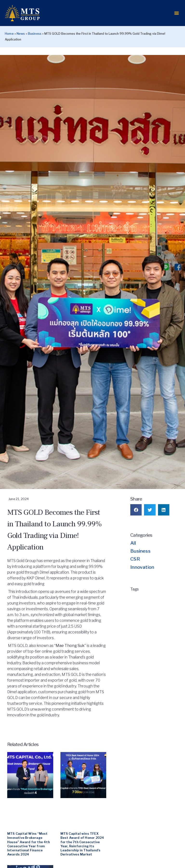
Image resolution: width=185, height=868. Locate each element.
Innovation (142, 579)
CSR (135, 571)
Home (9, 46)
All (133, 556)
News (21, 46)
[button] (177, 19)
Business (35, 46)
